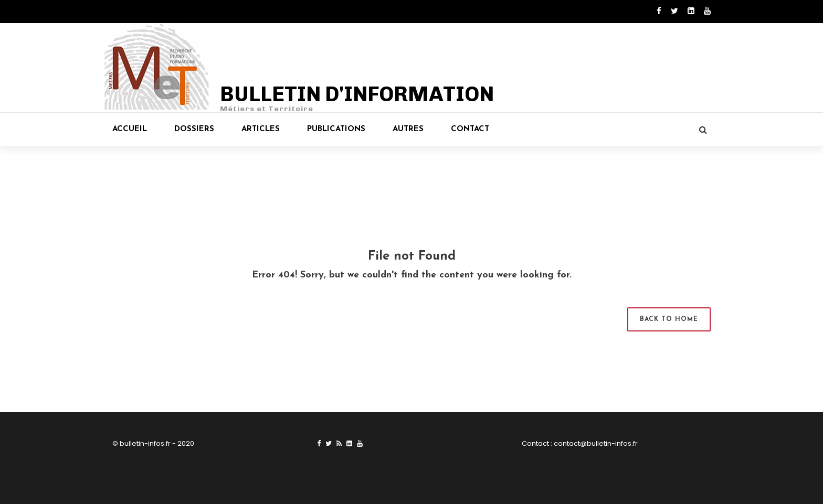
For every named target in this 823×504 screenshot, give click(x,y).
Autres (408, 129)
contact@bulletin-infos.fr (596, 443)
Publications (336, 129)
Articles (261, 129)
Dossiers (194, 129)
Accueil (130, 129)
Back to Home (669, 319)
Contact (470, 129)
